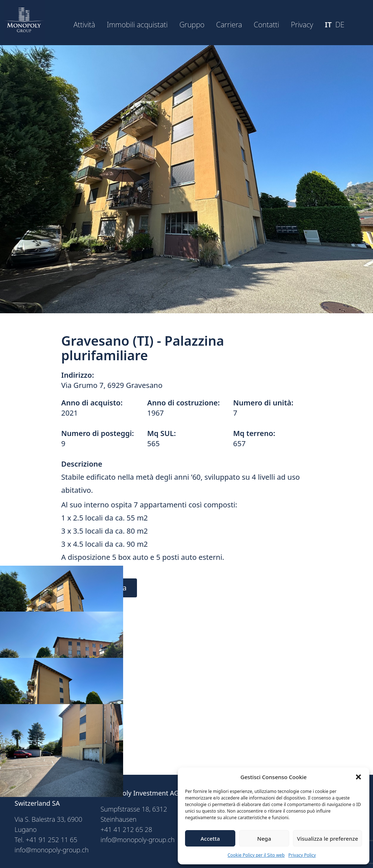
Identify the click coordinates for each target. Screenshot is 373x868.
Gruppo (192, 25)
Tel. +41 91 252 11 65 (46, 840)
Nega (264, 838)
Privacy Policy (302, 855)
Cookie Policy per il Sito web (256, 855)
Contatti (266, 25)
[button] (358, 777)
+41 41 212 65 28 (126, 829)
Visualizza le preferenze (327, 838)
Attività (85, 25)
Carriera (229, 25)
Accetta (210, 838)
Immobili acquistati (137, 25)
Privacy (302, 25)
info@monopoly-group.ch (52, 850)
